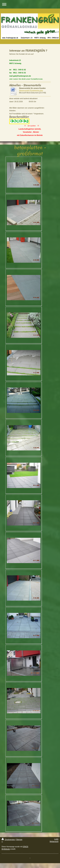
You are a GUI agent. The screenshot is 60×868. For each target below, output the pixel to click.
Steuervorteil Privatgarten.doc (31, 90)
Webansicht (54, 841)
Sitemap (19, 839)
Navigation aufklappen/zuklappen (30, 4)
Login (56, 839)
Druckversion (8, 839)
